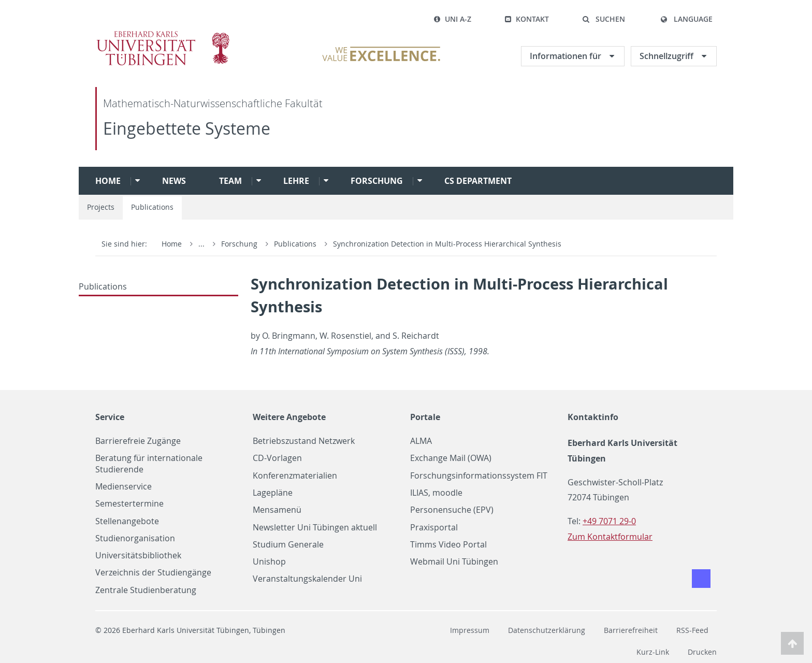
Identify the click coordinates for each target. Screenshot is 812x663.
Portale (425, 417)
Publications (152, 207)
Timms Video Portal (448, 545)
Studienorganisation (135, 538)
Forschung (377, 181)
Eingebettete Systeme (187, 128)
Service (110, 417)
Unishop (269, 562)
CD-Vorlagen (277, 458)
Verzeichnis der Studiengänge (153, 573)
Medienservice (124, 487)
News (174, 181)
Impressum (470, 630)
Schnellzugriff (668, 56)
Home (108, 181)
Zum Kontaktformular (610, 537)
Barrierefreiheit (631, 630)
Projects (101, 207)
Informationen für (567, 56)
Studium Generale (288, 545)
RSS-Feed (692, 630)
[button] (604, 19)
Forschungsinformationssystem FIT (479, 476)
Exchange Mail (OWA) (451, 458)
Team (230, 181)
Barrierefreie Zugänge (138, 441)
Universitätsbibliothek (138, 556)
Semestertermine (129, 504)
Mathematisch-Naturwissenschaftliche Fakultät (213, 103)
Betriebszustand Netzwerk (304, 441)
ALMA (421, 441)
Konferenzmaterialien (295, 476)
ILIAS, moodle (436, 493)
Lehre (296, 181)
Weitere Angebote (289, 417)
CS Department (478, 181)
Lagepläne (273, 493)
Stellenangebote (127, 521)
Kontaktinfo (593, 417)
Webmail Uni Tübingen (454, 562)
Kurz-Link (653, 652)
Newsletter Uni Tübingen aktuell (315, 528)
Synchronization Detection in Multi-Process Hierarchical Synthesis (447, 244)
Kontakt (527, 19)
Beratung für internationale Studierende (149, 464)
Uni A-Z (452, 19)
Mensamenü (277, 510)
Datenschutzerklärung (547, 630)
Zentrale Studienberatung (146, 590)
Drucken (702, 652)
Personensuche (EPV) (452, 510)
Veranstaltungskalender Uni (307, 579)
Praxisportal (434, 528)
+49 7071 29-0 (609, 521)
